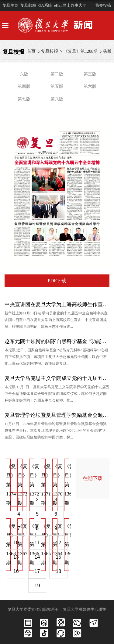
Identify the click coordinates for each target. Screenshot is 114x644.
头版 (107, 51)
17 (37, 571)
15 (58, 557)
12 (58, 543)
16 (16, 571)
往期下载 (93, 478)
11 (37, 543)
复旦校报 (50, 51)
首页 (31, 51)
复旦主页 (10, 5)
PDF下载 (57, 281)
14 (37, 557)
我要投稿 (103, 5)
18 (58, 571)
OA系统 (45, 5)
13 (16, 557)
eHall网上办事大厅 (70, 5)
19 (37, 586)
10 (16, 543)
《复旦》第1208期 (81, 51)
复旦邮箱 (28, 5)
